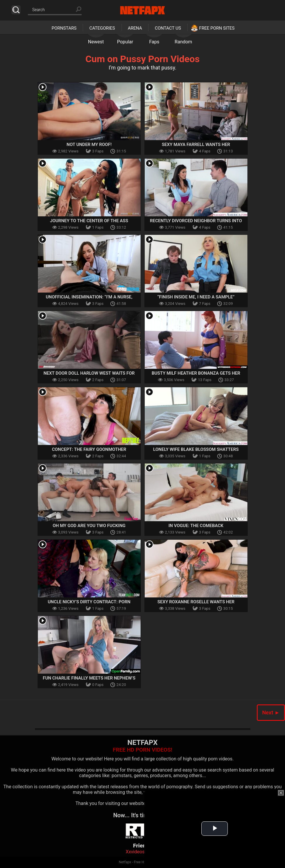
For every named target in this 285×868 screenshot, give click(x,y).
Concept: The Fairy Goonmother (89, 449)
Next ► (271, 712)
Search (16, 10)
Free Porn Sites (217, 28)
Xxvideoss (136, 852)
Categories (102, 28)
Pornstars (64, 28)
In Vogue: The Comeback (196, 526)
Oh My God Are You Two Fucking (89, 526)
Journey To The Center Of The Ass (89, 221)
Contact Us (168, 28)
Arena (135, 28)
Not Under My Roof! (89, 145)
